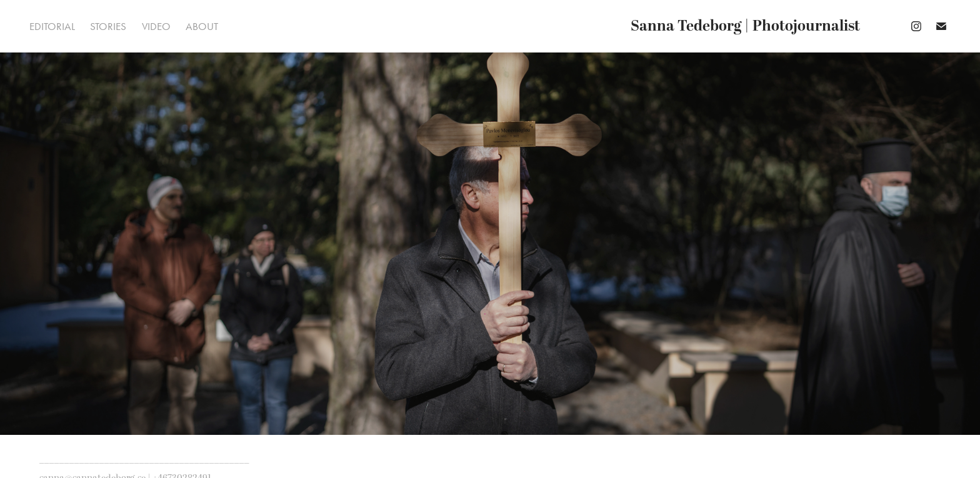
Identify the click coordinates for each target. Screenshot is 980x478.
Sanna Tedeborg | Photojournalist (745, 26)
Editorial (52, 26)
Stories (108, 26)
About (202, 26)
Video (156, 26)
